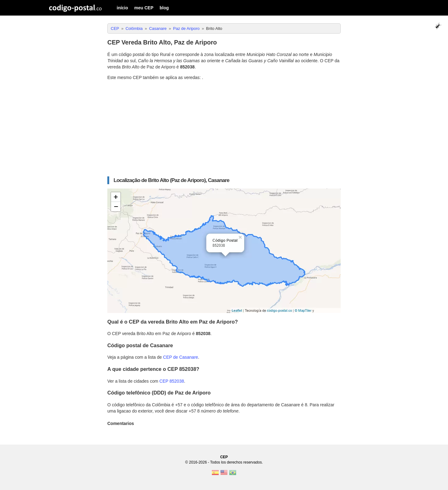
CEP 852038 (172, 381)
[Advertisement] (224, 128)
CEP (224, 457)
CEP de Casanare (181, 357)
